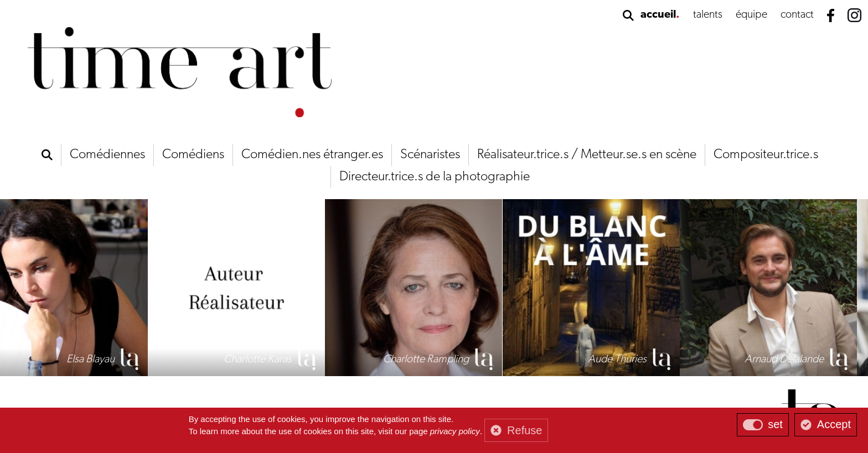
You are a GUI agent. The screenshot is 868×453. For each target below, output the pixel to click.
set (775, 424)
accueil (658, 15)
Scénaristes (430, 155)
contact (797, 15)
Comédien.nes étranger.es (312, 155)
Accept (834, 424)
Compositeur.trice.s (766, 155)
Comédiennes (107, 155)
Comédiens (193, 155)
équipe (751, 15)
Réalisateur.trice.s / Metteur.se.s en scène (587, 155)
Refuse (525, 430)
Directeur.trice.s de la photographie (435, 177)
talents (708, 15)
